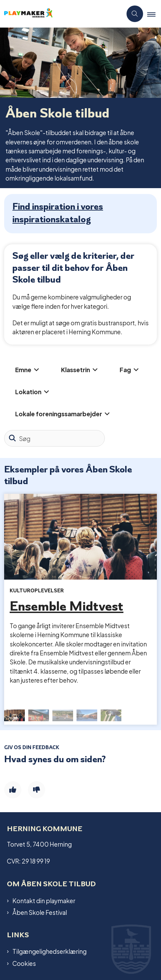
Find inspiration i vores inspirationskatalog (58, 212)
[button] (154, 14)
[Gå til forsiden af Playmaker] (61, 14)
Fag (125, 369)
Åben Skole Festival (40, 912)
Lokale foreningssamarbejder (59, 413)
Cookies (24, 963)
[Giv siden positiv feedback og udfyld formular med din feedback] (13, 790)
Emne (23, 369)
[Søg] (54, 438)
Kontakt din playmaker (44, 900)
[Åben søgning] (135, 14)
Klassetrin (76, 369)
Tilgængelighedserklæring (49, 951)
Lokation (28, 391)
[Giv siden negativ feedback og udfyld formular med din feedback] (37, 790)
